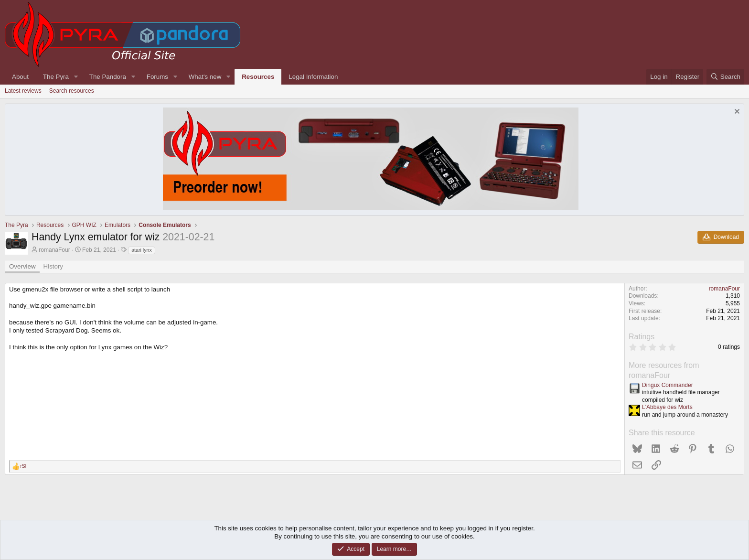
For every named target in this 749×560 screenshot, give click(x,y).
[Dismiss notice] (736, 113)
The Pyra (56, 77)
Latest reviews (23, 91)
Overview (22, 266)
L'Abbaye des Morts (667, 407)
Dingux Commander (668, 385)
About (20, 77)
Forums (157, 77)
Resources (258, 77)
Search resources (72, 91)
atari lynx (142, 250)
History (53, 266)
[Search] (725, 77)
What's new (205, 77)
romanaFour (54, 250)
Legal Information (313, 77)
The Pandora (108, 77)
